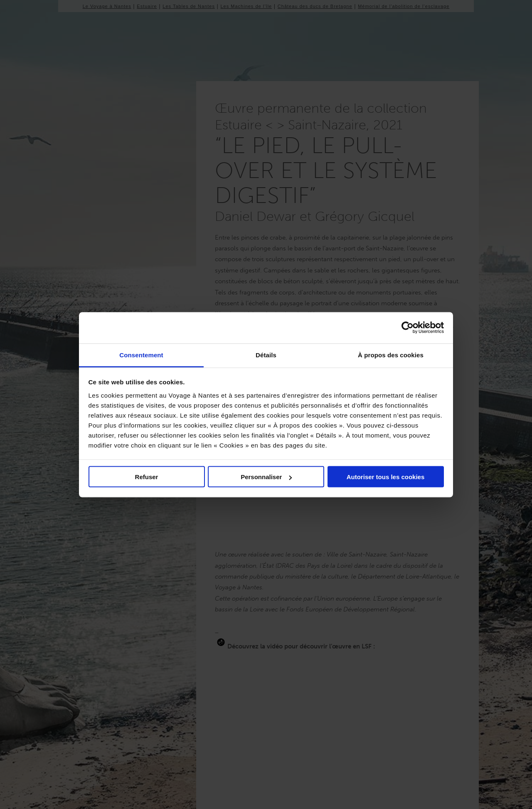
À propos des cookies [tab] (391, 355)
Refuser (147, 477)
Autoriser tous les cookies (386, 477)
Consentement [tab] (141, 355)
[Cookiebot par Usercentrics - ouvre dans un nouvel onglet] (408, 328)
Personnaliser (266, 477)
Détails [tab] (266, 355)
